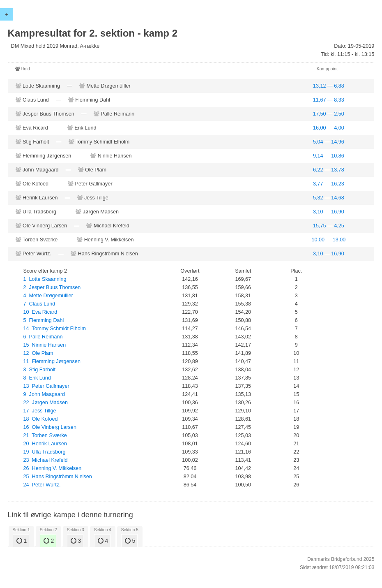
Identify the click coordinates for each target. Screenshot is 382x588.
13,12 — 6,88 (329, 86)
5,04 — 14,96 (329, 142)
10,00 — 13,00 (329, 240)
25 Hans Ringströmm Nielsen (58, 477)
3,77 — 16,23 (329, 184)
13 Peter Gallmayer (46, 386)
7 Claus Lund (39, 304)
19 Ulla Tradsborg (45, 452)
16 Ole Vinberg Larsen (50, 427)
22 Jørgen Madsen (46, 403)
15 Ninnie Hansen (45, 345)
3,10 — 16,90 (329, 212)
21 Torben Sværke (45, 435)
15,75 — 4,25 (329, 226)
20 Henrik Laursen (45, 444)
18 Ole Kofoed (41, 419)
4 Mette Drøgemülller (48, 296)
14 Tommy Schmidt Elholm (55, 329)
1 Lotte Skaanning (45, 279)
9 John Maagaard (44, 394)
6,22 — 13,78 (329, 170)
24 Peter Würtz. (42, 485)
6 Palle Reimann (43, 337)
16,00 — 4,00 (329, 128)
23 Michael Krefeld (46, 460)
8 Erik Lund (37, 378)
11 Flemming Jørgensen (52, 361)
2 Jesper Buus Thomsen (52, 287)
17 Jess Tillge (40, 411)
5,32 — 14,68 (329, 198)
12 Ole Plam (38, 353)
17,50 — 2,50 (329, 114)
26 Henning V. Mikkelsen (53, 468)
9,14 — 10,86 (329, 156)
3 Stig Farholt (39, 370)
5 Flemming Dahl (44, 320)
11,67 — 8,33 (329, 100)
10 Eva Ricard (40, 312)
